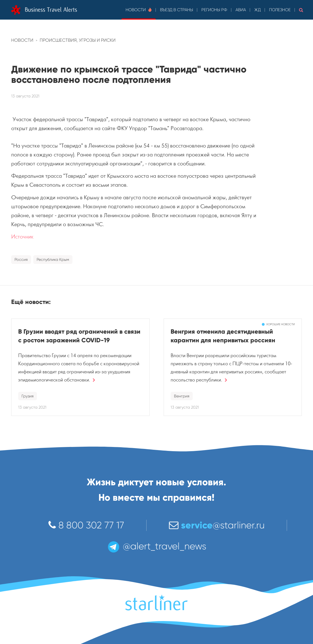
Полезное (280, 10)
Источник (22, 237)
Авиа (241, 10)
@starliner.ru (217, 525)
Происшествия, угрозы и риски (78, 40)
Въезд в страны (176, 10)
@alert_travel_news (157, 546)
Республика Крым (53, 259)
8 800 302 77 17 (86, 525)
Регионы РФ (214, 10)
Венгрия (182, 396)
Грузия (28, 396)
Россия (21, 259)
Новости (139, 10)
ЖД (257, 10)
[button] (301, 10)
